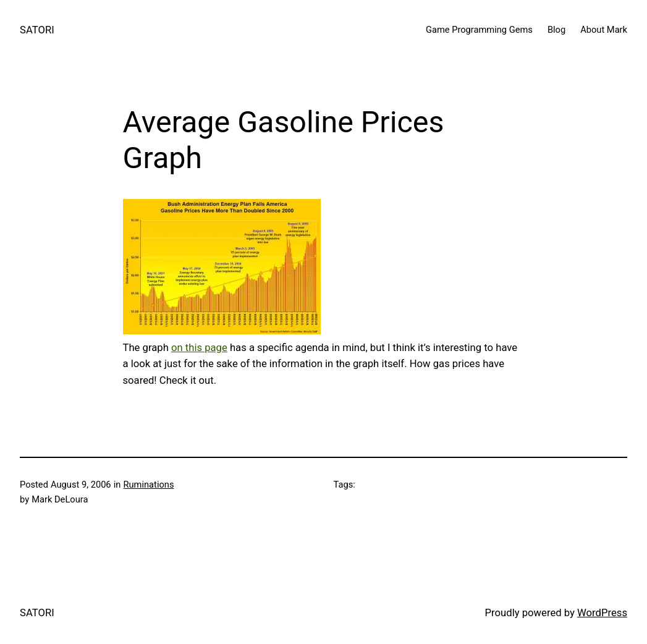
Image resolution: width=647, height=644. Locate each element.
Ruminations (149, 485)
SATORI (37, 30)
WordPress (602, 613)
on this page (199, 348)
